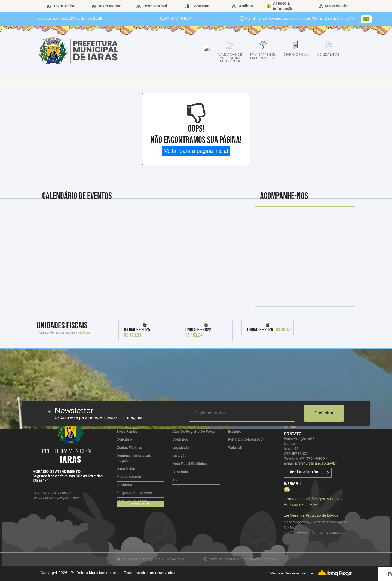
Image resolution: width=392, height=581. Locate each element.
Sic (175, 480)
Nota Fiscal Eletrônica (189, 464)
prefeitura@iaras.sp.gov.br (316, 464)
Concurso (124, 440)
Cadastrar (324, 413)
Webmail (235, 448)
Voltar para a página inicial (196, 151)
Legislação (181, 448)
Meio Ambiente (129, 477)
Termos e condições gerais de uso (313, 499)
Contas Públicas (129, 448)
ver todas (84, 332)
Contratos (180, 440)
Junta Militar (126, 469)
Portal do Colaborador (246, 440)
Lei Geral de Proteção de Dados (311, 515)
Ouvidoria (124, 485)
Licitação (179, 456)
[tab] (206, 49)
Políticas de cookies (301, 504)
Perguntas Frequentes (134, 493)
